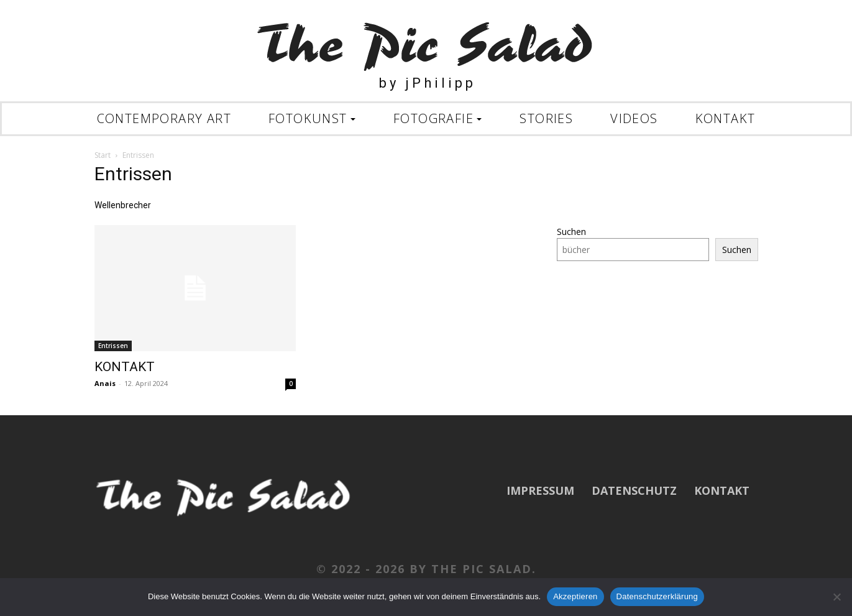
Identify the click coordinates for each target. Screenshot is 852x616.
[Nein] (836, 597)
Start (103, 155)
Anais (105, 383)
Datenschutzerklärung (657, 596)
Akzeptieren (575, 596)
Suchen (571, 232)
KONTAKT (125, 367)
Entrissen (113, 346)
